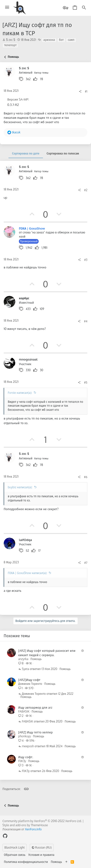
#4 (86, 321)
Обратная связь (15, 855)
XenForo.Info (33, 829)
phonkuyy (25, 736)
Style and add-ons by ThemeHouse (25, 825)
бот (61, 40)
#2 (86, 190)
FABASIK (24, 711)
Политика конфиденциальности (26, 862)
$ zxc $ (11, 40)
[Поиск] (84, 8)
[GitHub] (5, 836)
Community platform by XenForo (42, 821)
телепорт (10, 45)
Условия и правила (41, 855)
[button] (7, 7)
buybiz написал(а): (20, 487)
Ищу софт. (26, 757)
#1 (86, 91)
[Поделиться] (80, 92)
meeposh (28, 746)
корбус (24, 298)
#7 (86, 563)
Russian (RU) (42, 847)
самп (71, 40)
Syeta (25, 669)
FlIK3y (22, 761)
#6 (86, 477)
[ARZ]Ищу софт (29, 680)
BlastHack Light (15, 847)
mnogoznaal (28, 359)
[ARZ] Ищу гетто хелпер (35, 732)
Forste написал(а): (20, 393)
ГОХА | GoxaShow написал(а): (27, 573)
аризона (49, 40)
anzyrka (23, 659)
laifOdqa (25, 540)
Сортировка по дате (26, 153)
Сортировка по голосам (63, 153)
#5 (86, 382)
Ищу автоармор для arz (35, 707)
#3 (86, 260)
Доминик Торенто (30, 684)
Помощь (36, 659)
